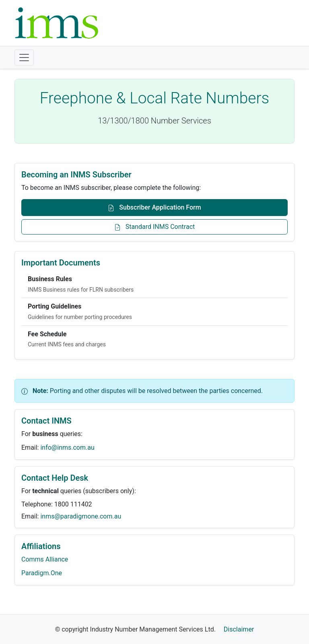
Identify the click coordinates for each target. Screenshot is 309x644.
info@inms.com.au (67, 448)
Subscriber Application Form (154, 207)
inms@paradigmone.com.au (81, 516)
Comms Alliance (45, 559)
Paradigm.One (42, 573)
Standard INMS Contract (154, 227)
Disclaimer (239, 629)
